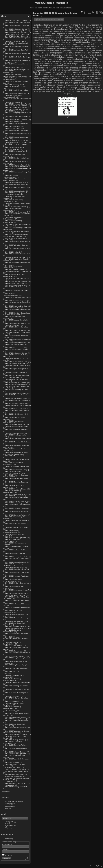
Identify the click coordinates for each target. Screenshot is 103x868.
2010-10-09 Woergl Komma (15, 740)
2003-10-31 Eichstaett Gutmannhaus (18, 271)
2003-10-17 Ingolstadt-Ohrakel (16, 257)
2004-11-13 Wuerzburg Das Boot (16, 390)
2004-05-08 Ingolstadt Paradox (16, 323)
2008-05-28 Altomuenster (14, 651)
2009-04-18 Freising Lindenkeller (16, 686)
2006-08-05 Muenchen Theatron (16, 527)
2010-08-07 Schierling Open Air (16, 734)
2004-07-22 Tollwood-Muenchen (16, 344)
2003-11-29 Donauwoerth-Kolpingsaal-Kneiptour (13, 295)
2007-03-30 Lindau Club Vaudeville (17, 559)
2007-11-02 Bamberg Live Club (16, 628)
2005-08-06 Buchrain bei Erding (16, 470)
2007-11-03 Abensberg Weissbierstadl (12, 631)
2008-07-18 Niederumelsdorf (15, 656)
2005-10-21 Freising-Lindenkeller (17, 787)
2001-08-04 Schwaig (12, 121)
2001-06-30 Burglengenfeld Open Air (18, 113)
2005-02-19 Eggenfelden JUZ (15, 424)
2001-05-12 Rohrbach (13, 102)
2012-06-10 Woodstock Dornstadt (17, 759)
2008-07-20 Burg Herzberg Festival (17, 658)
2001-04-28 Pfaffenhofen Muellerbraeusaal (13, 96)
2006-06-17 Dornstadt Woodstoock (17, 508)
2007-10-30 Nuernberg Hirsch (15, 626)
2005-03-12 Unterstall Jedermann (17, 426)
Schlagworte (9, 822)
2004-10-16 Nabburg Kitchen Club (17, 372)
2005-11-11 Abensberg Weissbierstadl (12, 491)
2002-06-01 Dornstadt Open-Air (16, 142)
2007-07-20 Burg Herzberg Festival (17, 607)
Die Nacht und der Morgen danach (17, 771)
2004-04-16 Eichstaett (13, 308)
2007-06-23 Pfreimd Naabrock (16, 593)
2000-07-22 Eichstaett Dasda (15, 36)
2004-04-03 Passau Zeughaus (16, 301)
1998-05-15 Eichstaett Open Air (16, 20)
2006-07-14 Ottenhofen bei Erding (17, 520)
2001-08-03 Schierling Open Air (16, 120)
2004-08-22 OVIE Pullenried (15, 363)
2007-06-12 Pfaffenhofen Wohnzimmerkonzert (13, 580)
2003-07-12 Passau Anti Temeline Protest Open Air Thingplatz (16, 235)
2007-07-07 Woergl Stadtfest (15, 595)
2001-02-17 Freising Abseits (15, 85)
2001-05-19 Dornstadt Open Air (16, 104)
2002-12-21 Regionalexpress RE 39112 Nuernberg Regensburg (15, 194)
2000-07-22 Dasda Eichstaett (15, 34)
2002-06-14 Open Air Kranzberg (16, 144)
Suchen (8, 823)
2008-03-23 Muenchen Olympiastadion (12, 643)
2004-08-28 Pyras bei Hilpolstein (16, 369)
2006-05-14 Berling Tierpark (15, 503)
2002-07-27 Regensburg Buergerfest (18, 172)
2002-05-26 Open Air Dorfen (15, 140)
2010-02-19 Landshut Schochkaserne (11, 711)
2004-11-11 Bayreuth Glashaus (16, 384)
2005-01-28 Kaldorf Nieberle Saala (17, 410)
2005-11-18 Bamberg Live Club (16, 494)
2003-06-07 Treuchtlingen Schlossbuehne (13, 218)
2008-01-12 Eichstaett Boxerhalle (17, 633)
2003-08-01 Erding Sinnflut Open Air (18, 242)
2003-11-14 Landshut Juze (14, 283)
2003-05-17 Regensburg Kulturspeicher (12, 209)
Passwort (5, 850)
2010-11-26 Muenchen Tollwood (16, 745)
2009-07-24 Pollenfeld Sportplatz (16, 698)
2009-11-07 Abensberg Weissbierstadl (12, 707)
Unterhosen (9, 782)
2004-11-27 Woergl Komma (15, 404)
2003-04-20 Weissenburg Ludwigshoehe (13, 201)
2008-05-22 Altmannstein (14, 646)
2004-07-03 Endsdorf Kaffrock (15, 343)
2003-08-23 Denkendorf (13, 252)
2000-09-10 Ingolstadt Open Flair (17, 50)
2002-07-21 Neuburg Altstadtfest (16, 167)
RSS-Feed (9, 829)
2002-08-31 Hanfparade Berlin (16, 182)
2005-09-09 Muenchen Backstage (17, 482)
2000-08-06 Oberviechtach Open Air (18, 38)
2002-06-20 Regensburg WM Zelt (17, 151)
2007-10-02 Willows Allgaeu (15, 621)
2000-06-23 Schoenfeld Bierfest (16, 29)
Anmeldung (9, 839)
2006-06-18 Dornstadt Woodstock (17, 512)
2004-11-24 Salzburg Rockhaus (16, 398)
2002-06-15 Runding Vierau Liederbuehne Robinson (13, 148)
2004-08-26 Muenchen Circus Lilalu (17, 365)
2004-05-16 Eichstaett (13, 325)
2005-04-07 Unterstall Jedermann (17, 430)
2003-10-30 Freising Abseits (15, 269)
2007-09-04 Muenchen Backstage (17, 618)
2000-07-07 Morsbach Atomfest (16, 32)
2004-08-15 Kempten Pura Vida (16, 362)
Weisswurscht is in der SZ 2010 (16, 783)
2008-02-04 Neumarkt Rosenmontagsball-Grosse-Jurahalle (15, 638)
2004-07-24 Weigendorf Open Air (16, 350)
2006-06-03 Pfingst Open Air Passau (18, 505)
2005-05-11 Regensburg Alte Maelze (18, 438)
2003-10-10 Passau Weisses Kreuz (17, 254)
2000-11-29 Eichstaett (13, 67)
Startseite (37, 13)
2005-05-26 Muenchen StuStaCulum (18, 442)
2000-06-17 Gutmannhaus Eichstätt (17, 22)
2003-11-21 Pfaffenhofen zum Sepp (17, 287)
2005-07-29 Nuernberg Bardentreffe (18, 466)
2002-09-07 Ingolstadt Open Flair (17, 184)
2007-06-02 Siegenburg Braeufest (17, 569)
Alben (4, 16)
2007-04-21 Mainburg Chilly (15, 567)
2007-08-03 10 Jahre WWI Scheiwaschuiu (13, 612)
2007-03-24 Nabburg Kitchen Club (17, 553)
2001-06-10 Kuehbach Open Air (16, 107)
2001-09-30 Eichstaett (13, 127)
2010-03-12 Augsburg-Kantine (15, 717)
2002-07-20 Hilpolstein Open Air (16, 165)
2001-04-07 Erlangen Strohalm (16, 93)
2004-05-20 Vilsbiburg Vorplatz (16, 330)
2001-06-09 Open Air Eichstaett (16, 106)
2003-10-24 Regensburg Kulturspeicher (12, 267)
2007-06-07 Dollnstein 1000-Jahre (17, 572)
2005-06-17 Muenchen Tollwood (16, 456)
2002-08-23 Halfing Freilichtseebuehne (11, 176)
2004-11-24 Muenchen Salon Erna (17, 395)
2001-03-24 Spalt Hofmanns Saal (17, 90)
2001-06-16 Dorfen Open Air (15, 109)
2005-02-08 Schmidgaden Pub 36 (17, 414)
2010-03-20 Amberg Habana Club (17, 721)
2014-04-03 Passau (12, 762)
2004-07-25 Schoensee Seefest (16, 353)
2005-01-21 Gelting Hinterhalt (15, 409)
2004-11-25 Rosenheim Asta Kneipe (18, 400)
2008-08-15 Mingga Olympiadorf (16, 668)
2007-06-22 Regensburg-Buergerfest (18, 590)
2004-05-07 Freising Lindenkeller (16, 320)
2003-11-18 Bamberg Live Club (16, 285)
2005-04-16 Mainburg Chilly (15, 433)
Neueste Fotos (10, 803)
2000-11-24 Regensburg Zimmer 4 (17, 64)
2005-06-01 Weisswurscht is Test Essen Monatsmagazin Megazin (15, 453)
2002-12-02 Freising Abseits (15, 191)
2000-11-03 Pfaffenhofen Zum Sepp (18, 57)
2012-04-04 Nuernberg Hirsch (15, 754)
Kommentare (9, 825)
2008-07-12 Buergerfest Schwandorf (18, 653)
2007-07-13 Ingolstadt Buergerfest (17, 600)
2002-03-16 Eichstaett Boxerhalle (17, 130)
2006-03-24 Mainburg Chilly (15, 496)
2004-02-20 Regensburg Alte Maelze (18, 297)
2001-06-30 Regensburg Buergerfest (18, 116)
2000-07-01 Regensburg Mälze (16, 31)
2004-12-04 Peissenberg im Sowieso (18, 405)
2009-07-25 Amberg (12, 701)
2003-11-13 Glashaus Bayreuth (16, 282)
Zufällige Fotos (10, 807)
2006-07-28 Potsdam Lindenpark (16, 524)
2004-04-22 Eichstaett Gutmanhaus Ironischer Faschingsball (16, 314)
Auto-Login (7, 855)
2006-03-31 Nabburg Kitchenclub (17, 498)
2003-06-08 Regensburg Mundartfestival (12, 221)
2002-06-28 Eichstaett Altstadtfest (17, 158)
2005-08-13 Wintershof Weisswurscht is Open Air (12, 472)
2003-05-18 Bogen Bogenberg (16, 212)
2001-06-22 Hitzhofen (13, 111)
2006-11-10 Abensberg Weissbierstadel (12, 540)
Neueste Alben (10, 805)
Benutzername (7, 844)
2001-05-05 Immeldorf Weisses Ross (18, 99)
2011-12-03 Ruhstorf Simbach (15, 752)
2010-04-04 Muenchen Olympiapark (18, 728)
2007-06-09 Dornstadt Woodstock (17, 576)
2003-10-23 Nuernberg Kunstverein (17, 262)
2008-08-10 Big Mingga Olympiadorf (18, 665)
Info (6, 827)
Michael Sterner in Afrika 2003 (15, 776)
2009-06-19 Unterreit (12, 696)
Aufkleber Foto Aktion (12, 768)
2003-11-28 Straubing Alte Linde (16, 290)
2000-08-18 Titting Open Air (15, 41)
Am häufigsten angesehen (14, 801)
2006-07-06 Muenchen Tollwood (16, 515)
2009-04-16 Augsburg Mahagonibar (17, 682)
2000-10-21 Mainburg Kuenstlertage (18, 53)
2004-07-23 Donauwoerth (14, 348)
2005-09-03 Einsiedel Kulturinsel (16, 478)
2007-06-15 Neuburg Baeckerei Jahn (18, 583)
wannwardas (9, 785)
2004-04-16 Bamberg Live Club (16, 306)
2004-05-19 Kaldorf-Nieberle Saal (17, 327)
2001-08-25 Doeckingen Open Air (17, 123)
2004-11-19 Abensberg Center (16, 393)
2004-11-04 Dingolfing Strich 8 (16, 383)
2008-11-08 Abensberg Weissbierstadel (12, 680)
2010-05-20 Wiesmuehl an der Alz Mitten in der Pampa (16, 732)
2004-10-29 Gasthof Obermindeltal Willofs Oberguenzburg (16, 377)
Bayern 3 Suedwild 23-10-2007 (16, 769)
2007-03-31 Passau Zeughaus (16, 562)
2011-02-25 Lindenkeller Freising (16, 748)
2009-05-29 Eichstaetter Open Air (17, 693)
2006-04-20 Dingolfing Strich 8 (16, 501)
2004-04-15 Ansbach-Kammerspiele (18, 302)
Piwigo (100, 866)
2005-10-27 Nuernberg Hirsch (15, 489)
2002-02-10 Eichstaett (13, 128)
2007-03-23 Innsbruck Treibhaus (16, 550)
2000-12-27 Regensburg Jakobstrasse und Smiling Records (15, 75)
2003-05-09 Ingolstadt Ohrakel (16, 207)
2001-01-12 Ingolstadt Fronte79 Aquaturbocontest (15, 79)
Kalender (8, 808)
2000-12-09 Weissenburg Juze (16, 69)
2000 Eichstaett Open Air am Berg (17, 26)
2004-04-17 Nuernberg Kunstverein (17, 309)
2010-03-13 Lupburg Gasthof (15, 719)
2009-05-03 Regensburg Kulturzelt (17, 689)
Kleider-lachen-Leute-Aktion (15, 775)
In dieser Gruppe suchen (51, 19)
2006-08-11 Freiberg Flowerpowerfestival (11, 532)
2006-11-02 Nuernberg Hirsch (15, 538)
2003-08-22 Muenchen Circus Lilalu (17, 248)
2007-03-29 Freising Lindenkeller (16, 557)
